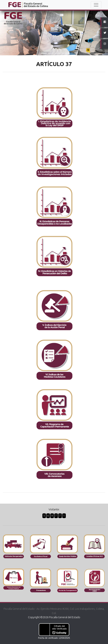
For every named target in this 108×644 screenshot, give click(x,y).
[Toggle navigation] (96, 5)
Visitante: (54, 509)
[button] (8, 32)
